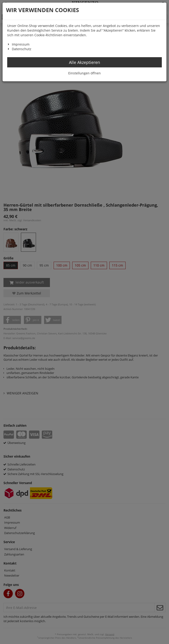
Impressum (21, 44)
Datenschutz (22, 49)
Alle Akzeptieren (84, 62)
